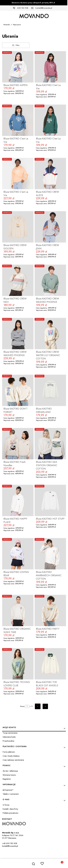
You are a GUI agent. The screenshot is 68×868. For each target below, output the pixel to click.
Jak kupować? (8, 790)
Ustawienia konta (9, 737)
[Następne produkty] (38, 706)
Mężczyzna (17, 25)
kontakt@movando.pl (44, 8)
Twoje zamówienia (10, 733)
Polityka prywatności (10, 813)
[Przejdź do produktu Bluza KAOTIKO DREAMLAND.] (50, 390)
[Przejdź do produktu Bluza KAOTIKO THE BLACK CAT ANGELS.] (50, 664)
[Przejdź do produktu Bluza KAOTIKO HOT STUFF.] (50, 500)
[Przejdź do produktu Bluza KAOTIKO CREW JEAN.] (50, 227)
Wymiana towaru (9, 775)
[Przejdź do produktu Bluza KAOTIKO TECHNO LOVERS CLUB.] (18, 664)
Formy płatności (9, 752)
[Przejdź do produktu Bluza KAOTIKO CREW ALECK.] (50, 174)
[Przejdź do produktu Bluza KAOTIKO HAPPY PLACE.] (18, 500)
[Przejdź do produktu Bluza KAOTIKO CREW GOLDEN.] (18, 227)
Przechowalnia (8, 741)
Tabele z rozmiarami (11, 794)
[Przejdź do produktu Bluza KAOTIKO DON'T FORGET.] (18, 390)
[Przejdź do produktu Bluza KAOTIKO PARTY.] (50, 610)
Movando (7, 25)
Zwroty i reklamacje (10, 771)
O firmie (6, 805)
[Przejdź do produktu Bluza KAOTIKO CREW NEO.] (18, 280)
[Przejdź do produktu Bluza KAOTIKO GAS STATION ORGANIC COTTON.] (50, 444)
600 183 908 (23, 8)
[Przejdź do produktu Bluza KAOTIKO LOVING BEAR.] (18, 554)
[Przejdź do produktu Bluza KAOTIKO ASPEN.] (18, 67)
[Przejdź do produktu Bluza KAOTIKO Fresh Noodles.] (18, 444)
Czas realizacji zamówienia (13, 760)
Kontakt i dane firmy (10, 809)
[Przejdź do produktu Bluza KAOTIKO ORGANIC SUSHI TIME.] (18, 610)
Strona (22, 706)
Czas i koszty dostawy (11, 756)
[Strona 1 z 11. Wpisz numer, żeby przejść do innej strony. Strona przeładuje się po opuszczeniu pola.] (27, 706)
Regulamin (7, 779)
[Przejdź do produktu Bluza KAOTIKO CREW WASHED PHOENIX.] (50, 280)
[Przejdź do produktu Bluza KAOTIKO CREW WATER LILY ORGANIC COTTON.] (50, 334)
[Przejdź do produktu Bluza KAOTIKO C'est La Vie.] (50, 67)
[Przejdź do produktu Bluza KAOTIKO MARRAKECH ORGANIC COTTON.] (50, 554)
